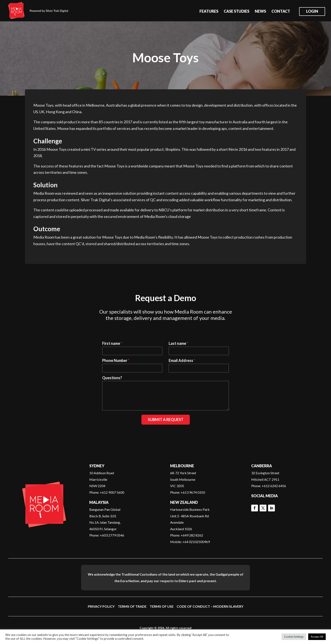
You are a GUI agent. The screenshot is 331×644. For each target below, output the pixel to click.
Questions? (112, 378)
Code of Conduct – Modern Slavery (210, 606)
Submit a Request (166, 420)
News (260, 12)
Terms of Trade (132, 606)
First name (112, 343)
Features (209, 12)
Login (312, 12)
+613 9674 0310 (193, 492)
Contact (281, 12)
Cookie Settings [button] (294, 637)
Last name (178, 343)
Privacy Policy (101, 606)
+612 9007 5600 (112, 492)
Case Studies (237, 12)
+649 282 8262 (192, 535)
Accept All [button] (317, 637)
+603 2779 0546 (112, 535)
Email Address (182, 360)
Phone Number (116, 360)
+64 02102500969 (196, 542)
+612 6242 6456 (274, 486)
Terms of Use (162, 606)
